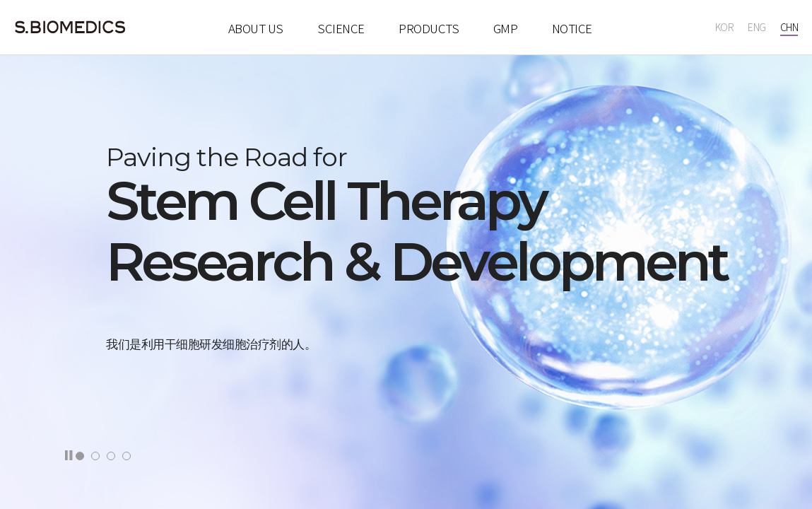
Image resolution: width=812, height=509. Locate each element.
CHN (789, 28)
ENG (757, 28)
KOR (725, 28)
